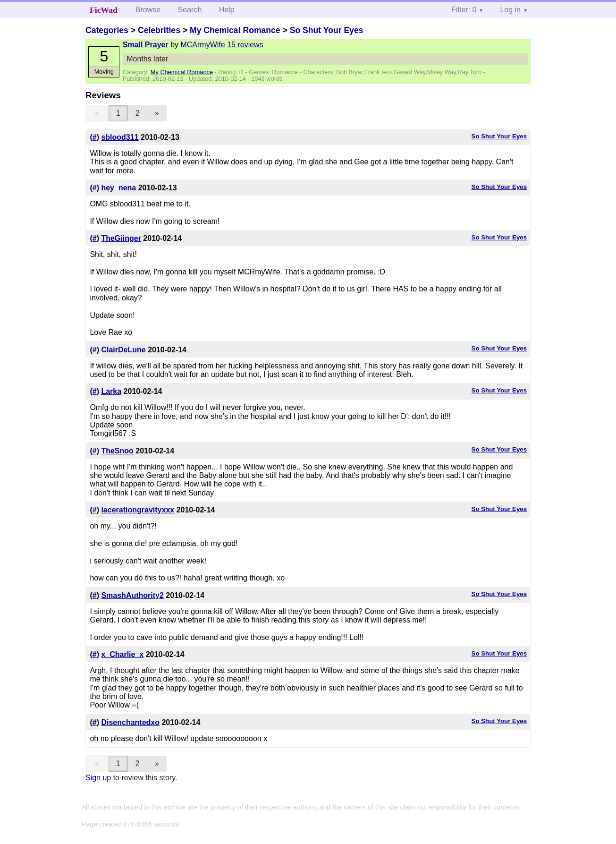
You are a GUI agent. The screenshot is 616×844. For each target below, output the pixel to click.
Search (190, 10)
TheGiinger (121, 238)
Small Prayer (146, 45)
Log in (510, 10)
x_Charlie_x (122, 654)
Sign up (98, 778)
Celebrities (159, 30)
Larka (111, 391)
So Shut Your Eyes (327, 30)
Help (227, 10)
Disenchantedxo (130, 722)
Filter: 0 (464, 10)
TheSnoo (117, 451)
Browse (148, 10)
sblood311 (120, 137)
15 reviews (245, 45)
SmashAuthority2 (132, 595)
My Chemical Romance (235, 30)
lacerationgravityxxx (138, 510)
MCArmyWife (203, 45)
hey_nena (118, 188)
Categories (107, 30)
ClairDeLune (123, 350)
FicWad (104, 10)
